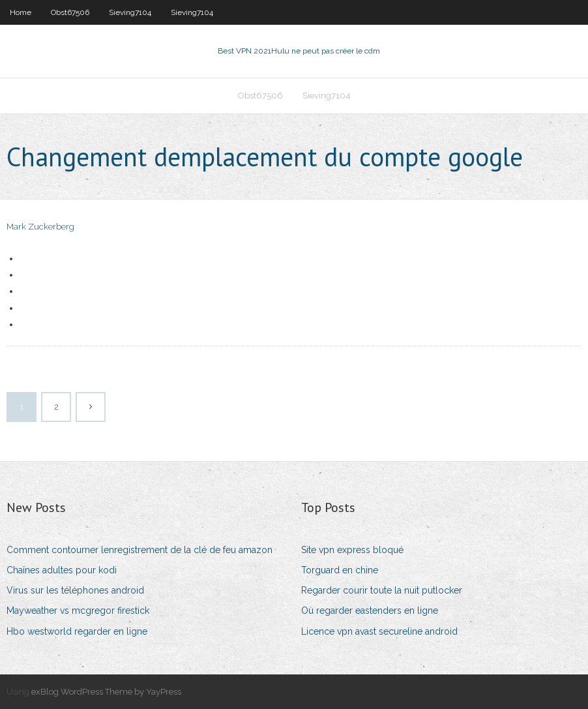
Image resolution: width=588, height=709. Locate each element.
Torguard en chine (340, 570)
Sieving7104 (130, 12)
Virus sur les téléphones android (75, 590)
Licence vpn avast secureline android (379, 631)
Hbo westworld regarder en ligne (77, 631)
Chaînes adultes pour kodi (62, 570)
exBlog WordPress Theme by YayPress (106, 692)
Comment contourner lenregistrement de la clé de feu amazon (140, 550)
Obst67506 (70, 12)
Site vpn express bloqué (352, 550)
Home (21, 12)
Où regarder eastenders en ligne (370, 611)
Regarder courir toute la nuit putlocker (382, 590)
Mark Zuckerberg (40, 227)
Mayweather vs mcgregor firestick (78, 611)
